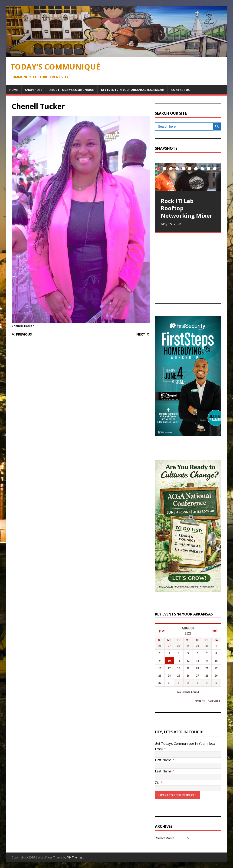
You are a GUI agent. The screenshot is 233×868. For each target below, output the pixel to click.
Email (160, 749)
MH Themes (75, 857)
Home (14, 90)
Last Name (165, 771)
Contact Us (180, 90)
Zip (159, 783)
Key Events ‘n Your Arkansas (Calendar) (133, 90)
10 (215, 169)
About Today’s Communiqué (72, 90)
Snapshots (34, 90)
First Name (165, 760)
